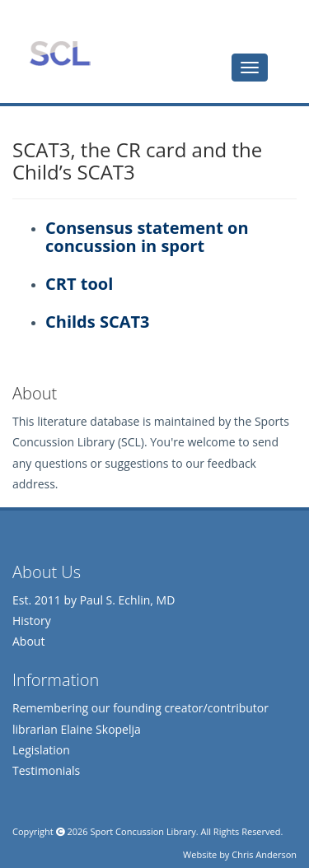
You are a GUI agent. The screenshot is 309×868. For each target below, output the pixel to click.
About (28, 641)
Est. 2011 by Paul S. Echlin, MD (94, 600)
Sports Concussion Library (60, 54)
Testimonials (46, 770)
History (32, 621)
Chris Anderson (264, 854)
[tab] (250, 68)
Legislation (41, 750)
